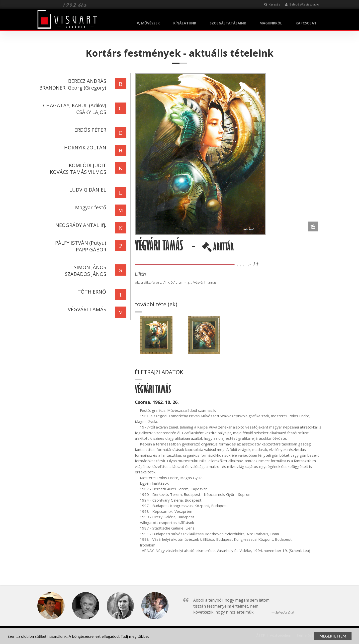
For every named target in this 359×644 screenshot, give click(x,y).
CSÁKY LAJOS (90, 112)
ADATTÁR (218, 249)
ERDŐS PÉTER (90, 130)
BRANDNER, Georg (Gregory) (72, 88)
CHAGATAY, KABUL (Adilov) (74, 105)
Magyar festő (90, 207)
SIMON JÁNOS (89, 267)
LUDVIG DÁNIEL (87, 190)
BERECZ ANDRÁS (86, 81)
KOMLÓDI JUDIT (87, 165)
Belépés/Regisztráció (302, 4)
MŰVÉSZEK (148, 23)
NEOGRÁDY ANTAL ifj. (80, 225)
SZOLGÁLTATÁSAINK (228, 23)
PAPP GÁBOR (90, 250)
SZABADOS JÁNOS (85, 274)
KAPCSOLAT (306, 23)
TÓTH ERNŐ (91, 292)
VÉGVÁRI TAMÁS (86, 309)
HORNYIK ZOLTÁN (84, 148)
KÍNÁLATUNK (185, 23)
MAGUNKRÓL (271, 23)
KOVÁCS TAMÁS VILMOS (77, 172)
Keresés (272, 4)
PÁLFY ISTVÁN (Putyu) (80, 243)
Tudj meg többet (135, 637)
